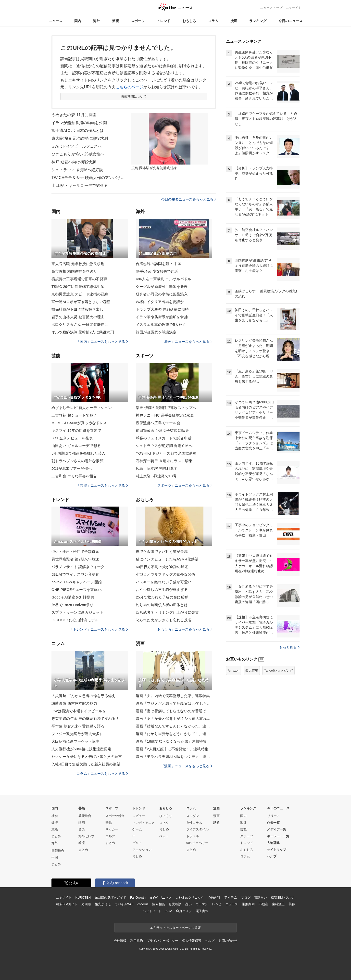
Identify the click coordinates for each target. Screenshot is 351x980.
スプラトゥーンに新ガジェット (77, 612)
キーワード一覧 (278, 836)
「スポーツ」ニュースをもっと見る (183, 485)
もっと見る (289, 647)
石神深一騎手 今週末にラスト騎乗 (164, 461)
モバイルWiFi (124, 904)
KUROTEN (83, 897)
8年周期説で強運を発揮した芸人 (78, 453)
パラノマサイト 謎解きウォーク (78, 567)
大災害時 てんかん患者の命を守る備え (83, 696)
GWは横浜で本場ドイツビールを (79, 711)
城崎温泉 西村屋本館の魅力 (74, 703)
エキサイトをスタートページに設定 (175, 928)
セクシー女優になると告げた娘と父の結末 (87, 757)
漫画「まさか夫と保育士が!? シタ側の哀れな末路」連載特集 (174, 719)
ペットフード (152, 911)
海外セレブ (86, 836)
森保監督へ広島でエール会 (158, 423)
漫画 (234, 21)
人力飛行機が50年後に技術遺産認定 (81, 749)
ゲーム (137, 829)
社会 (55, 816)
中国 (55, 858)
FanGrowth (138, 897)
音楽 (82, 829)
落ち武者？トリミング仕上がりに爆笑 (167, 612)
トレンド (163, 21)
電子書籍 (202, 911)
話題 (216, 823)
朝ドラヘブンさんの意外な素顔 (77, 461)
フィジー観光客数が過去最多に (77, 734)
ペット (164, 836)
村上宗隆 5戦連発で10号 (156, 476)
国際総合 (58, 851)
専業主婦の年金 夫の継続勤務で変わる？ (85, 719)
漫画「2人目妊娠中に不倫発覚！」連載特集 (172, 749)
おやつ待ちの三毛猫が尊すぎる (162, 590)
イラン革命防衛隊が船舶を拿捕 (162, 317)
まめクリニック (161, 897)
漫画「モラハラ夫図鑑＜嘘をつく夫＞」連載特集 (174, 757)
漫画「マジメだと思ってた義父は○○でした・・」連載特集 (174, 703)
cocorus (143, 904)
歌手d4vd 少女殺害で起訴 (157, 271)
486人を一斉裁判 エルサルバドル (163, 279)
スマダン (193, 816)
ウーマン (202, 904)
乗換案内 (248, 904)
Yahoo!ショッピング (278, 670)
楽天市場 (252, 670)
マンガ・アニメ (144, 823)
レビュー (139, 816)
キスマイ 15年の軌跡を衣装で (76, 430)
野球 (109, 823)
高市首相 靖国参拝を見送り (74, 271)
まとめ (56, 836)
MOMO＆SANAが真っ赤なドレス (79, 423)
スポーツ (138, 21)
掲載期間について (134, 96)
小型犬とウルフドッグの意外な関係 (165, 574)
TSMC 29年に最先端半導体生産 (78, 286)
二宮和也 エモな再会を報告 (74, 476)
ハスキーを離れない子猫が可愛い (164, 582)
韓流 (82, 843)
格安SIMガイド (67, 904)
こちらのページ (130, 87)
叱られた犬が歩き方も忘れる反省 (164, 620)
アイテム (231, 897)
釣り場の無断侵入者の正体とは (162, 605)
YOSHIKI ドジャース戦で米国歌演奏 (166, 453)
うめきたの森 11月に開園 (74, 115)
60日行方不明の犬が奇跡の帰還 (162, 567)
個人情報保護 (192, 941)
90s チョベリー (197, 843)
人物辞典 (273, 843)
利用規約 (136, 941)
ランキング (258, 21)
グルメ (137, 843)
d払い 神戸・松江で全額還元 (75, 552)
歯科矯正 (278, 904)
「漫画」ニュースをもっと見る (187, 766)
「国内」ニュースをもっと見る (102, 342)
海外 (97, 21)
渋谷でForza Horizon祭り (72, 605)
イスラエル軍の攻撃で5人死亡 (161, 325)
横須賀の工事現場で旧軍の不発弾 (79, 279)
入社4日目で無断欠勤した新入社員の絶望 (86, 764)
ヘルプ (272, 856)
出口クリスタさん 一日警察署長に (80, 325)
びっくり (166, 816)
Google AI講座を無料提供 (73, 597)
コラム (213, 21)
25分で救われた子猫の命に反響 (162, 597)
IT (134, 836)
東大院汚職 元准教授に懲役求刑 (80, 138)
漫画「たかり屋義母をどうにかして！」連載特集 (174, 734)
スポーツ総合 (115, 816)
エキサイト (294, 8)
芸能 (115, 21)
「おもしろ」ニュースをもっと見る (183, 629)
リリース (274, 816)
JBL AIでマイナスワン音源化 (75, 574)
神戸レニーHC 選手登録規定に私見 (165, 415)
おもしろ (189, 21)
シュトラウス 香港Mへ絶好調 (77, 170)
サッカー (112, 829)
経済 (55, 823)
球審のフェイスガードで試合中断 (164, 438)
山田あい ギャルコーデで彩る (76, 446)
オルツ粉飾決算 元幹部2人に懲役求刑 (83, 332)
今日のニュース (290, 21)
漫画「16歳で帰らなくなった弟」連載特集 (171, 741)
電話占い (260, 897)
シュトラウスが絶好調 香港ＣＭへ (164, 446)
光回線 (86, 904)
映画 (82, 823)
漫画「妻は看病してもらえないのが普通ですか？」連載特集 (174, 711)
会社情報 (120, 941)
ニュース (55, 21)
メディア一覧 (276, 829)
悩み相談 (158, 904)
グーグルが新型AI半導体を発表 (162, 286)
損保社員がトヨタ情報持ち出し (77, 309)
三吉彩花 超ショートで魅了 (74, 415)
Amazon (234, 670)
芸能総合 (85, 816)
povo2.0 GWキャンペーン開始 (77, 582)
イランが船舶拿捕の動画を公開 (79, 123)
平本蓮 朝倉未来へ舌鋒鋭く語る (78, 726)
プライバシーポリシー (163, 941)
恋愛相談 (175, 904)
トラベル (193, 836)
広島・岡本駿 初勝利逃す (157, 468)
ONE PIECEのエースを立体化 (76, 590)
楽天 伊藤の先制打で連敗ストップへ (166, 408)
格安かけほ (103, 904)
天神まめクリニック (190, 897)
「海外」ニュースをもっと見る (187, 342)
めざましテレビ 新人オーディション (82, 408)
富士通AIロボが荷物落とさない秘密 (81, 302)
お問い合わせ (228, 941)
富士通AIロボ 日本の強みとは (78, 131)
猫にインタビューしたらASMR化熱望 (167, 559)
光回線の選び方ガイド (110, 897)
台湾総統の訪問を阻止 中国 (159, 264)
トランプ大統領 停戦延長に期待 (162, 309)
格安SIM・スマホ (283, 897)
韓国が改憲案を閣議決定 (156, 332)
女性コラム (194, 823)
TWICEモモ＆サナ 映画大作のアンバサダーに (88, 178)
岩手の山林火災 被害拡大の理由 (78, 317)
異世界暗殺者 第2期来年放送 (75, 559)
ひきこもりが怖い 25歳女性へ (78, 154)
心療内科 (214, 897)
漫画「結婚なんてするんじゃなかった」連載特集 (174, 726)
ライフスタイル (197, 829)
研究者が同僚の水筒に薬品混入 (162, 294)
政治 (55, 829)
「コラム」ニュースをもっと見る (100, 774)
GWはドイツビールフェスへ (77, 146)
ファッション (142, 850)
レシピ (217, 904)
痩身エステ (184, 911)
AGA (169, 911)
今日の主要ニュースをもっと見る (189, 199)
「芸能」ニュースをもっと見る (102, 485)
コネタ (164, 823)
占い (188, 904)
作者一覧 (273, 823)
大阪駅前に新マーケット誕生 (76, 741)
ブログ (246, 897)
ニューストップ (271, 8)
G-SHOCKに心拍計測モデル (75, 620)
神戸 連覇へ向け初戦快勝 (74, 162)
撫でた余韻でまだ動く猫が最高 (162, 552)
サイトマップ (276, 850)
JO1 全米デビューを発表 (72, 438)
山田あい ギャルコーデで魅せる (80, 185)
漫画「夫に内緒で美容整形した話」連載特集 (173, 696)
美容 (292, 904)
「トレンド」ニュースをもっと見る (99, 629)
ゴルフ (110, 836)
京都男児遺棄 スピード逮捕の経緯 (80, 294)
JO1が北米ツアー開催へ (72, 468)
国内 (78, 21)
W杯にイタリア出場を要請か (160, 302)
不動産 (263, 904)
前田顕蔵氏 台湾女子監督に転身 (162, 430)
